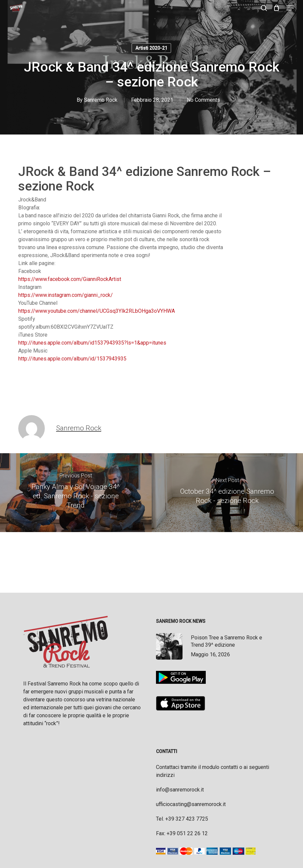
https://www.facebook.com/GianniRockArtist (70, 279)
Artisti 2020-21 (151, 48)
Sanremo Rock (101, 100)
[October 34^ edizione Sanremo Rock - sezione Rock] (227, 493)
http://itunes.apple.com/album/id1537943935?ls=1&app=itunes (92, 343)
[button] (290, 8)
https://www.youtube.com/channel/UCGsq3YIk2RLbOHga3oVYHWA (97, 311)
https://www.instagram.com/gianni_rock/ (66, 295)
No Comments (203, 100)
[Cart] (277, 8)
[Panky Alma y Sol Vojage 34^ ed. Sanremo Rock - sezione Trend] (76, 493)
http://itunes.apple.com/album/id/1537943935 (72, 359)
